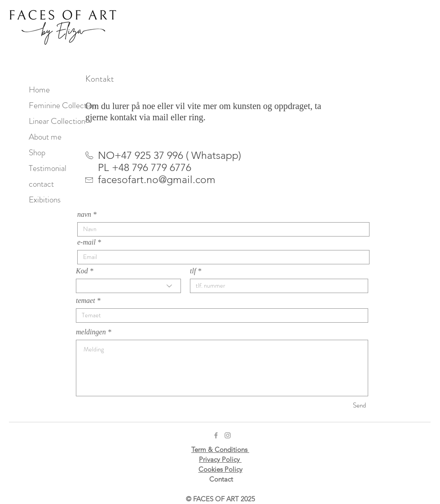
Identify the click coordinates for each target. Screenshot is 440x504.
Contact (221, 479)
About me (45, 137)
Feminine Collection (62, 105)
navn (84, 215)
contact (41, 184)
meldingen (91, 332)
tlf (193, 271)
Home (39, 90)
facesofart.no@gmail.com (157, 180)
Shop (37, 152)
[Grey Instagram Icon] (228, 435)
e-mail (86, 242)
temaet (86, 301)
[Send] (334, 405)
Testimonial (48, 168)
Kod (82, 271)
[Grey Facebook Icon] (216, 435)
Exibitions (45, 199)
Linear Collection (57, 121)
